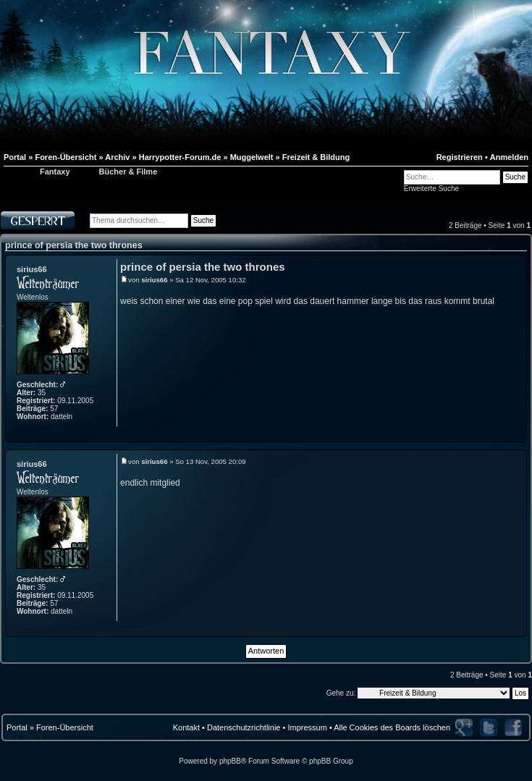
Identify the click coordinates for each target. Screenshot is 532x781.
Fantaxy (55, 172)
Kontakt (186, 727)
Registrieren (460, 157)
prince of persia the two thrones (74, 245)
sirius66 (32, 269)
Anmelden (509, 157)
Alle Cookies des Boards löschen (392, 727)
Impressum (307, 727)
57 (54, 409)
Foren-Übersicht (65, 727)
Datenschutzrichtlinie (244, 727)
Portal (17, 727)
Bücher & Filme (128, 172)
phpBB (230, 761)
